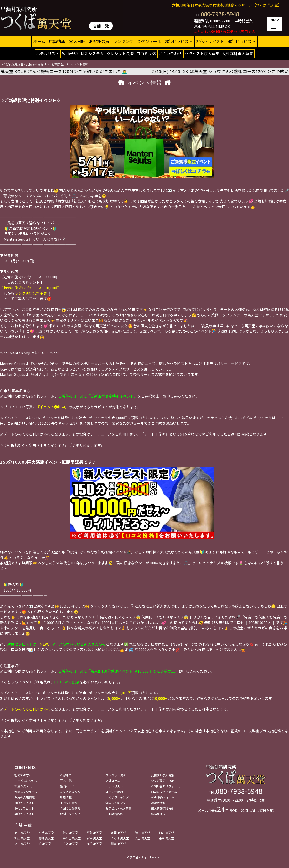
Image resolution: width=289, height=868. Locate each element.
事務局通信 (158, 814)
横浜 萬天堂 (94, 844)
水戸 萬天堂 (94, 838)
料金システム (92, 53)
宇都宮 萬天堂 (72, 838)
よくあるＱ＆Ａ (70, 792)
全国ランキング (116, 803)
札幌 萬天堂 (46, 833)
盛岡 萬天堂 (118, 833)
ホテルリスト (48, 53)
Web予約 (70, 53)
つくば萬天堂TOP (163, 781)
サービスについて (26, 781)
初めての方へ (23, 775)
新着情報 (66, 797)
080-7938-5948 (220, 14)
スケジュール (149, 41)
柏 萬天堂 (45, 844)
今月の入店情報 (25, 797)
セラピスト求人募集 (202, 53)
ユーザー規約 (114, 792)
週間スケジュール (26, 792)
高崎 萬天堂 (46, 838)
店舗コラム (113, 781)
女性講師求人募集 (238, 53)
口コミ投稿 (146, 53)
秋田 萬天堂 (142, 833)
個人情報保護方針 (163, 808)
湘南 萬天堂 (118, 844)
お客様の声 (99, 41)
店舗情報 (57, 41)
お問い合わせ (170, 53)
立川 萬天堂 (22, 844)
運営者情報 (158, 803)
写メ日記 (77, 41)
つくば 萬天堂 (120, 838)
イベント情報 (69, 803)
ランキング (123, 41)
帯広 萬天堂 (70, 833)
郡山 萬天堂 (22, 838)
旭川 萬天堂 (22, 833)
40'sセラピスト (242, 41)
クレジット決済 (120, 53)
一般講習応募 (114, 814)
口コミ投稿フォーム (164, 792)
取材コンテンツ (70, 814)
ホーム (39, 41)
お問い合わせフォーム (165, 786)
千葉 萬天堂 (70, 844)
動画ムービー (69, 786)
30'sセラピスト (210, 41)
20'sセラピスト (179, 41)
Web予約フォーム (163, 797)
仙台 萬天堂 (167, 833)
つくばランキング (117, 797)
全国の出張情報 (70, 808)
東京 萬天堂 (167, 838)
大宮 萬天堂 (142, 838)
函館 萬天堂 (94, 833)
